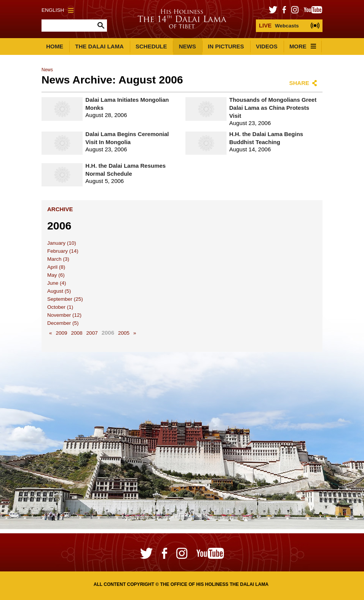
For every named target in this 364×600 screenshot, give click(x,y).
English (57, 10)
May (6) (56, 275)
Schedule (151, 46)
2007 (92, 333)
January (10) (62, 243)
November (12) (64, 315)
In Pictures (226, 46)
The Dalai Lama (99, 46)
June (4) (57, 283)
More (303, 46)
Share (299, 83)
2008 (77, 333)
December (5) (63, 323)
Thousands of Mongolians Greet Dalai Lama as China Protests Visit (273, 108)
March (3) (58, 259)
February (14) (63, 251)
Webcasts (279, 25)
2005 (124, 333)
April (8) (56, 267)
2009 (62, 333)
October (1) (60, 307)
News (188, 46)
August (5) (59, 291)
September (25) (65, 299)
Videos (267, 46)
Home (55, 46)
